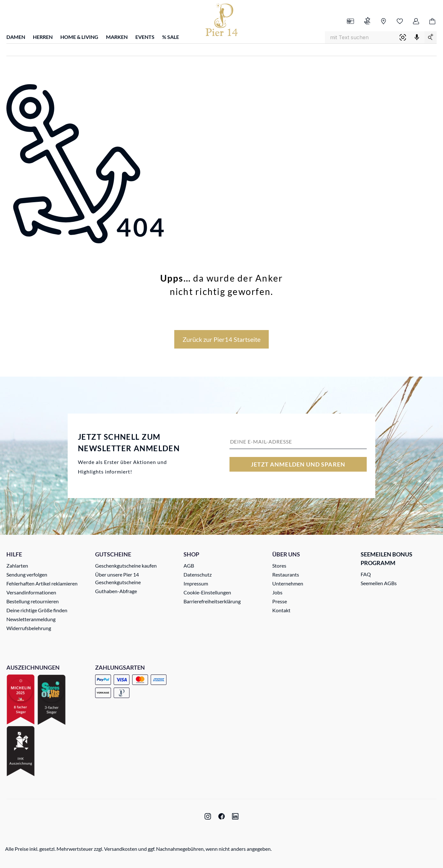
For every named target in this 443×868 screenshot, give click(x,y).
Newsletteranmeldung (31, 619)
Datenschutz (198, 574)
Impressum (196, 583)
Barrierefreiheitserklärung (212, 601)
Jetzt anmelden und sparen (298, 464)
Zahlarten (17, 566)
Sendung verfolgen (27, 574)
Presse (280, 601)
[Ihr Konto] (416, 22)
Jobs (277, 592)
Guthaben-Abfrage (116, 591)
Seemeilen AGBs (379, 583)
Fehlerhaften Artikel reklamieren (42, 583)
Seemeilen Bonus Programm (387, 559)
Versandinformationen (31, 592)
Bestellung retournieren (33, 601)
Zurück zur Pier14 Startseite (221, 339)
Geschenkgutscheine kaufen (126, 566)
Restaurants (286, 574)
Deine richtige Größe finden (37, 610)
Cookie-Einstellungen (207, 592)
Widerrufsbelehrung (29, 628)
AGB (189, 566)
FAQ (366, 574)
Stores (279, 566)
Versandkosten (121, 849)
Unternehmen (288, 583)
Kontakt (281, 610)
